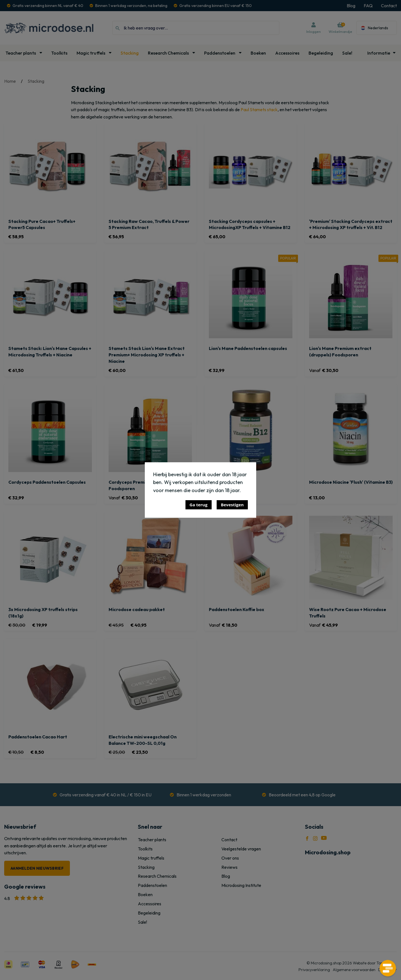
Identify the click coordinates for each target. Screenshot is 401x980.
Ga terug (199, 505)
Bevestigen (232, 505)
